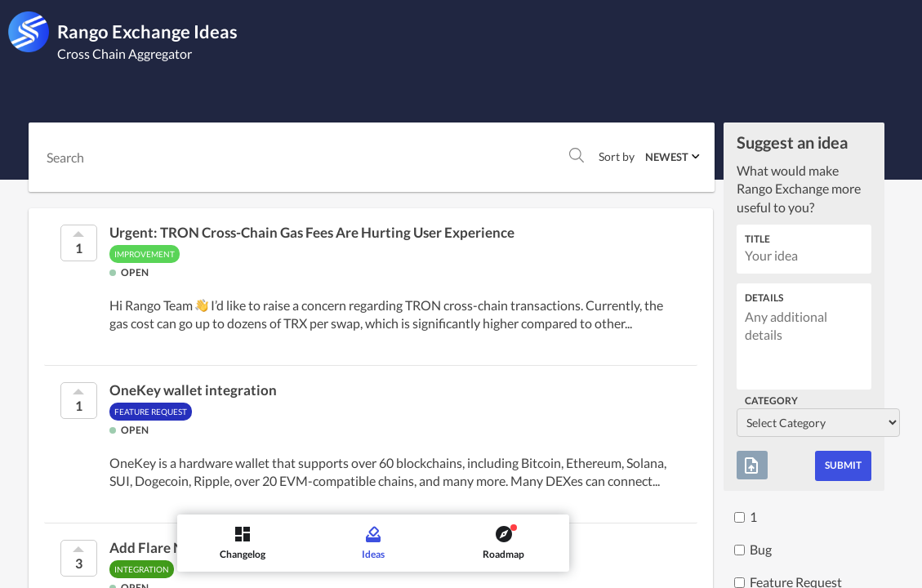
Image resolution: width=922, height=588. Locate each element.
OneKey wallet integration (193, 390)
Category (771, 401)
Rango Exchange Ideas (147, 31)
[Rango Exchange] (29, 32)
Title (757, 239)
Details (764, 298)
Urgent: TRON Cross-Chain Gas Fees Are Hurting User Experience (312, 233)
